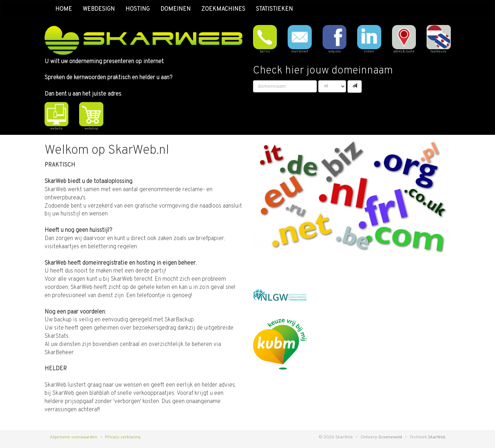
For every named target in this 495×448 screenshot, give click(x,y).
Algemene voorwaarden (74, 437)
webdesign (99, 9)
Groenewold (390, 437)
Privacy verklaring (123, 437)
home (64, 9)
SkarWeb (437, 437)
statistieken (274, 9)
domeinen (176, 9)
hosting (138, 9)
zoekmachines (223, 9)
